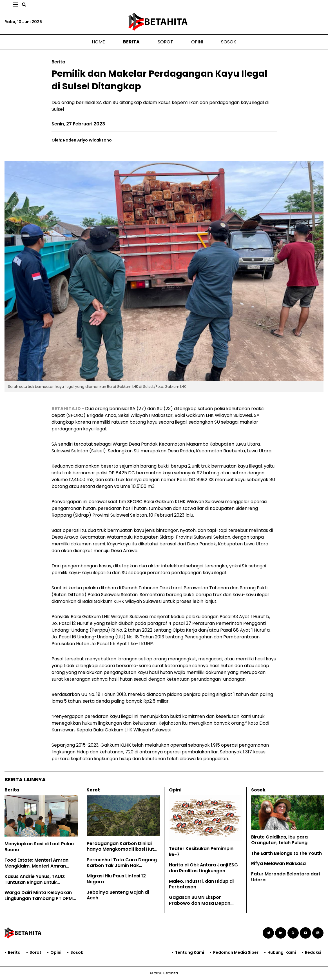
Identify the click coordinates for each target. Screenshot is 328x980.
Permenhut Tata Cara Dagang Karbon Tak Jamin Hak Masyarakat (122, 866)
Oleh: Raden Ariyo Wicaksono (82, 140)
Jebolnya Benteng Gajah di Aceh (118, 895)
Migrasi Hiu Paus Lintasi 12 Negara (116, 879)
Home (98, 42)
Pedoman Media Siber (236, 952)
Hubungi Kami (282, 952)
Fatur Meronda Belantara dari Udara (285, 877)
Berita (131, 42)
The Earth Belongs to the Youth (286, 853)
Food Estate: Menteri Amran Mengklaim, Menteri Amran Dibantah (36, 866)
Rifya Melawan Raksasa (278, 863)
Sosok (229, 42)
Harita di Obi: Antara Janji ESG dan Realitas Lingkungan (203, 868)
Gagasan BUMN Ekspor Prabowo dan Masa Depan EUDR (200, 903)
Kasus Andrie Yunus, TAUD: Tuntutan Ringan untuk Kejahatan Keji (35, 882)
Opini (197, 42)
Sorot (165, 42)
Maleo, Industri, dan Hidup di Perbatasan (201, 884)
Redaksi (313, 952)
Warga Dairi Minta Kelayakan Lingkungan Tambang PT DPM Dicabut (39, 898)
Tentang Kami (190, 952)
